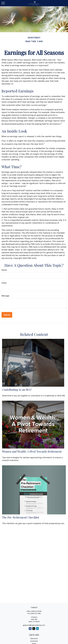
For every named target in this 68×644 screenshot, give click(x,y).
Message (5, 296)
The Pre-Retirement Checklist (21, 517)
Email (4, 283)
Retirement (34, 639)
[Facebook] (30, 629)
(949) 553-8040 (36, 611)
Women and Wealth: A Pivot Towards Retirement (32, 451)
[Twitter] (34, 629)
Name (4, 270)
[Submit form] (7, 315)
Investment (34, 641)
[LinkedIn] (37, 629)
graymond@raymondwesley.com (34, 625)
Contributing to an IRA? (17, 390)
